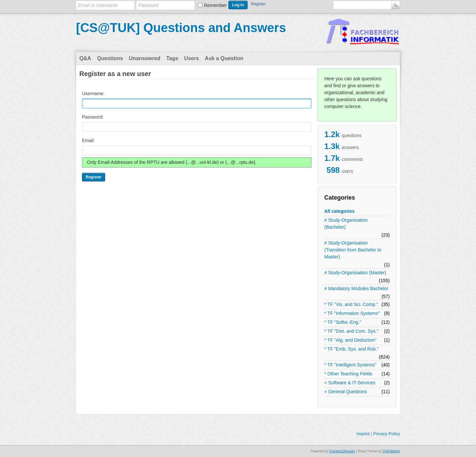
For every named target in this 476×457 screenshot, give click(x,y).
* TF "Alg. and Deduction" (350, 340)
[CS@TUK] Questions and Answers (181, 28)
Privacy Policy (387, 434)
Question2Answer (342, 451)
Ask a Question (224, 58)
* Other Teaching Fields (348, 374)
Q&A (85, 58)
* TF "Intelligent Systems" (350, 365)
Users (191, 58)
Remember (215, 5)
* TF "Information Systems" (352, 313)
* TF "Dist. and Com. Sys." (351, 331)
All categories (339, 211)
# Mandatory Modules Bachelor (356, 288)
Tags (172, 58)
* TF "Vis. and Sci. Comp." (351, 304)
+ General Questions (346, 392)
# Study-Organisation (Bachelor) (346, 224)
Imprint (363, 434)
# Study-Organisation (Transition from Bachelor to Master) (353, 250)
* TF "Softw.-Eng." (343, 322)
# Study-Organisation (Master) (355, 273)
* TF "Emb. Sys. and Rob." (352, 349)
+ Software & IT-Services (350, 383)
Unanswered (145, 58)
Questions (110, 58)
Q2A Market (391, 451)
